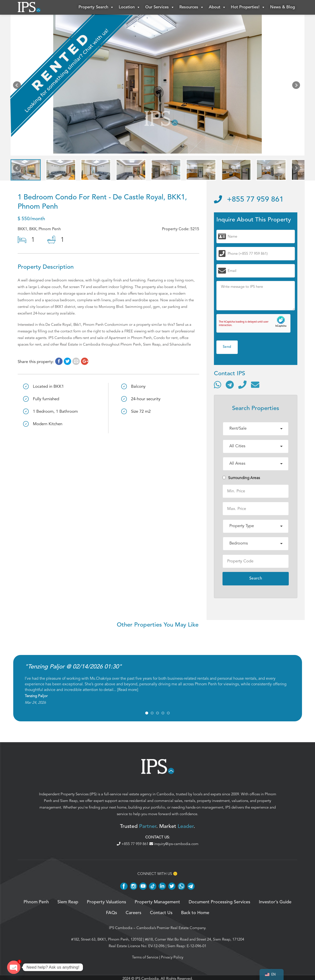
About (217, 7)
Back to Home (195, 913)
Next (297, 86)
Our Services (160, 7)
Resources (192, 7)
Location (130, 7)
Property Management (157, 902)
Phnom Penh (36, 902)
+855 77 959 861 (249, 200)
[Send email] (255, 385)
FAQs (112, 913)
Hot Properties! (248, 7)
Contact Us (161, 913)
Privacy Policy (172, 957)
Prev (18, 86)
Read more (128, 690)
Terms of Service (145, 957)
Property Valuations (106, 902)
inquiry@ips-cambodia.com (174, 844)
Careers (133, 913)
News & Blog (282, 7)
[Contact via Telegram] (230, 385)
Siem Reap (69, 801)
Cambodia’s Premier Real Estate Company (171, 928)
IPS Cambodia (121, 928)
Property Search (96, 7)
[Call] (242, 385)
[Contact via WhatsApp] (218, 385)
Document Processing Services (219, 902)
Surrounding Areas (241, 478)
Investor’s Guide (275, 902)
